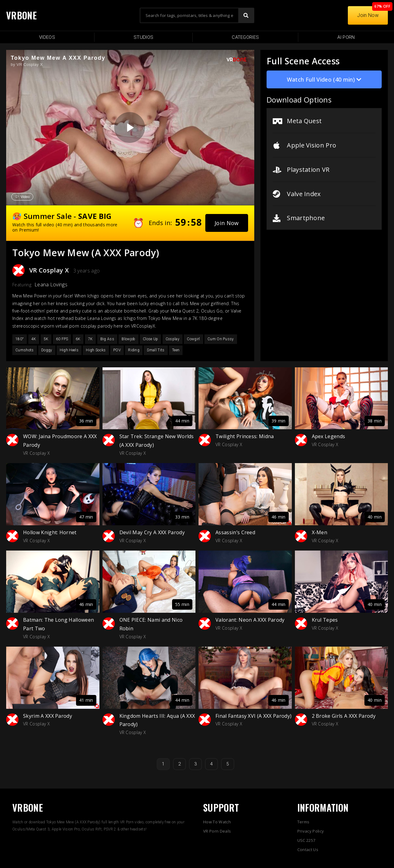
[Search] (246, 15)
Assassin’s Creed (235, 532)
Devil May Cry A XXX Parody (152, 532)
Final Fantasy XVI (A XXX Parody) (253, 716)
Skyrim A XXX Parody (48, 716)
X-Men (320, 532)
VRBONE (21, 15)
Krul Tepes (325, 620)
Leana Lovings (51, 285)
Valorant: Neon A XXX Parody (250, 620)
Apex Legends (329, 436)
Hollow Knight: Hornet (50, 532)
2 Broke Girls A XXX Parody (344, 716)
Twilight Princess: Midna (245, 436)
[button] (227, 223)
